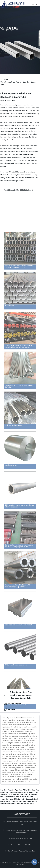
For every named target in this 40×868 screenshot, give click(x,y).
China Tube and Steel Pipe (17, 794)
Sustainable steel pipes (26, 804)
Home (6, 79)
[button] (33, 5)
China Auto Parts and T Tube (22, 839)
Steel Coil (4, 794)
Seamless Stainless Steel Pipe (22, 845)
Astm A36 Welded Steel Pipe (29, 790)
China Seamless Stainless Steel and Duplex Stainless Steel (22, 831)
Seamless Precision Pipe (9, 790)
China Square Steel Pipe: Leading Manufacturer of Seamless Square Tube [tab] (18, 695)
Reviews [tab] (10, 710)
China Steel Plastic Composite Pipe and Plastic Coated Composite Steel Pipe (19, 799)
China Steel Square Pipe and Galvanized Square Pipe (19, 792)
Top (34, 862)
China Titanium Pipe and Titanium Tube (22, 851)
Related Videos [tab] (13, 704)
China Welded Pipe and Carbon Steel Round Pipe (22, 823)
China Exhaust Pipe (12, 797)
